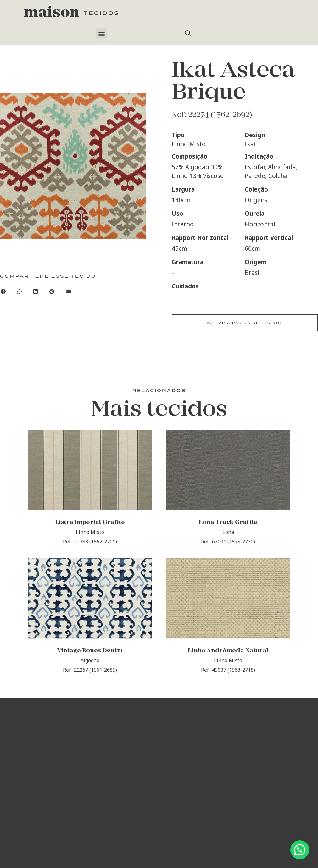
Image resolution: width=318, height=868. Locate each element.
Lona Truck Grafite (228, 524)
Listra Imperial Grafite (90, 524)
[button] (101, 33)
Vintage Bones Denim (90, 654)
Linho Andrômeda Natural (228, 654)
